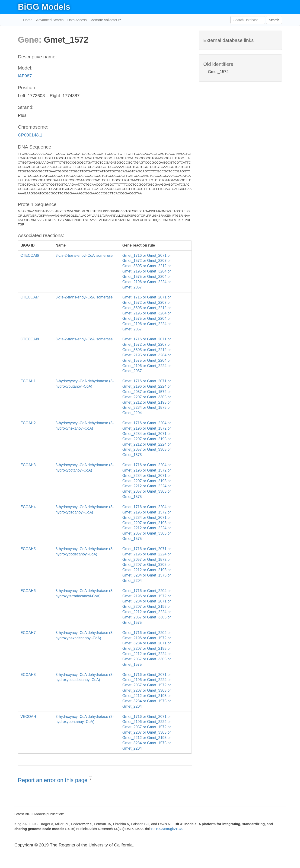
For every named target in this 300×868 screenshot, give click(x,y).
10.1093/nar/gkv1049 (167, 829)
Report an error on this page (53, 780)
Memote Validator (104, 20)
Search (274, 20)
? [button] (91, 779)
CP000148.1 (30, 135)
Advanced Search (50, 20)
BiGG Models (44, 7)
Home (28, 20)
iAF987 (25, 76)
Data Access (77, 20)
